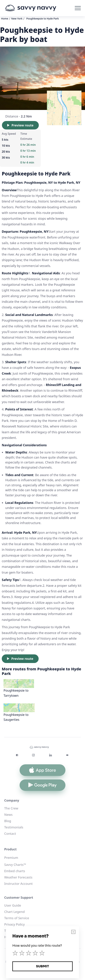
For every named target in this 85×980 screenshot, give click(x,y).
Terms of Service (17, 918)
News (8, 815)
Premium (11, 858)
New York (17, 19)
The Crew (11, 808)
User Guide (13, 905)
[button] (78, 8)
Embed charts (15, 871)
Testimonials (14, 827)
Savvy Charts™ (15, 865)
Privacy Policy (14, 924)
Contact (10, 834)
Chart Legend (14, 912)
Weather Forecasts (18, 877)
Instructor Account (18, 884)
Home (5, 19)
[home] (31, 8)
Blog (8, 821)
